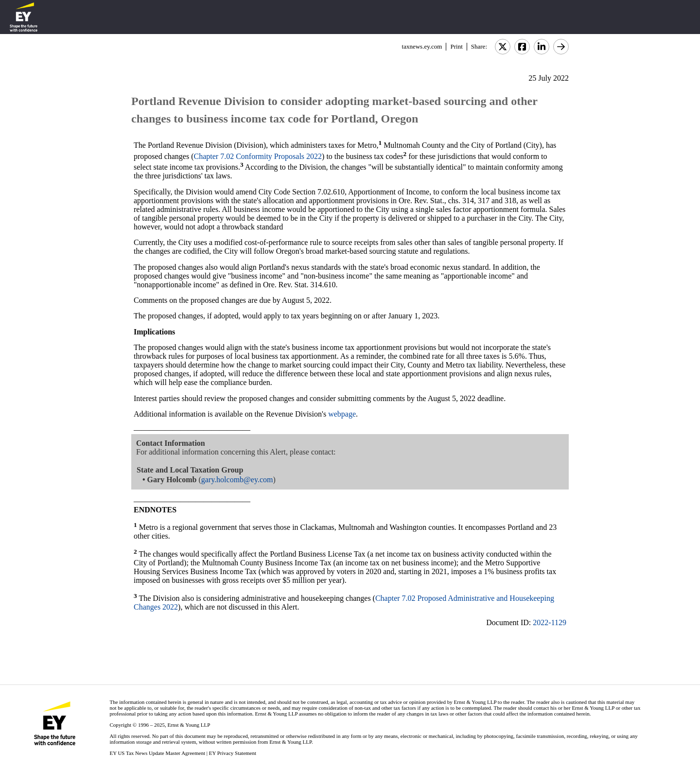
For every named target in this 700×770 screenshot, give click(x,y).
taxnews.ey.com (422, 46)
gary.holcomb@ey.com (237, 480)
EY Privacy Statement (233, 753)
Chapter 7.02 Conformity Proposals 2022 (258, 156)
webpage (342, 414)
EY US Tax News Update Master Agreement (157, 753)
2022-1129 (550, 622)
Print (456, 46)
